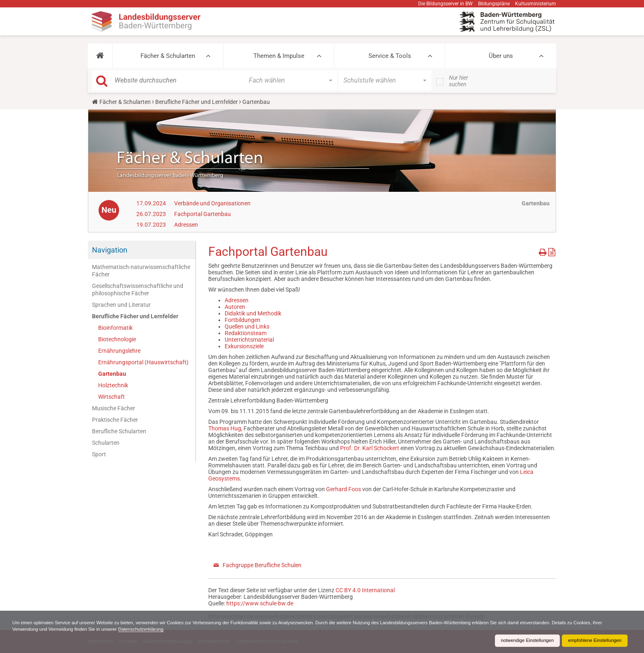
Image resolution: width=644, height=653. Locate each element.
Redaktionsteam (246, 333)
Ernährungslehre (119, 351)
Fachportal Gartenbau (202, 214)
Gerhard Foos (344, 489)
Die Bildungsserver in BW (445, 4)
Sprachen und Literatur (121, 305)
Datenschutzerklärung (181, 629)
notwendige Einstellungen (522, 641)
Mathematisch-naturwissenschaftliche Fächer (141, 271)
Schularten (106, 443)
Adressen (186, 225)
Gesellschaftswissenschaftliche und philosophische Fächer (138, 290)
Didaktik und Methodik (253, 313)
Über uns (501, 56)
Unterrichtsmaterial (249, 340)
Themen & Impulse (279, 56)
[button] (100, 56)
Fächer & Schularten (168, 56)
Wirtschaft (112, 397)
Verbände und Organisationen (212, 203)
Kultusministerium (536, 4)
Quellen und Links (247, 326)
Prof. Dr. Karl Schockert (370, 448)
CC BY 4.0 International (365, 590)
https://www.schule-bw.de (260, 603)
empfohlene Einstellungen (593, 641)
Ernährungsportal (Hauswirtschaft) (143, 362)
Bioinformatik (115, 328)
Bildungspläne (494, 4)
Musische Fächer (114, 408)
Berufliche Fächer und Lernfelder (197, 102)
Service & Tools (390, 56)
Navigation (110, 250)
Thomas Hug (225, 428)
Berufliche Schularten (119, 431)
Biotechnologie (117, 339)
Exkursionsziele (244, 346)
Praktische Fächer (115, 420)
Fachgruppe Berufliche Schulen (262, 565)
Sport (99, 454)
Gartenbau (112, 374)
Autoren (235, 307)
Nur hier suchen (459, 81)
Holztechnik (113, 385)
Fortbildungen (243, 320)
